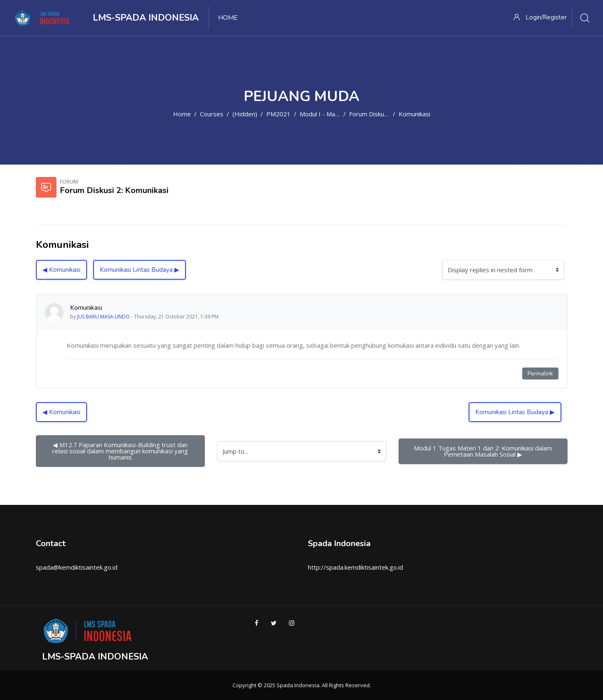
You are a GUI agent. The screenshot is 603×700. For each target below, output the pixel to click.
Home (182, 114)
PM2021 (278, 114)
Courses (212, 114)
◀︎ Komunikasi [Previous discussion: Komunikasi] (61, 270)
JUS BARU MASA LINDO (103, 317)
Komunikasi (414, 114)
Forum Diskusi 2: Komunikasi (389, 114)
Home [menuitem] (228, 18)
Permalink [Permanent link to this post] (540, 374)
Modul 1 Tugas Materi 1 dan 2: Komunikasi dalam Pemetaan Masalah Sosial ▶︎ (484, 451)
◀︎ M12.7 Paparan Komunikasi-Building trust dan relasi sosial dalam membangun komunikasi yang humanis (121, 451)
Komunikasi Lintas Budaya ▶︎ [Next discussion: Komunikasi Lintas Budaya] (140, 270)
